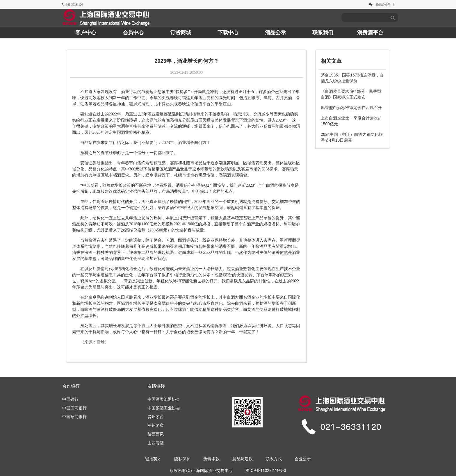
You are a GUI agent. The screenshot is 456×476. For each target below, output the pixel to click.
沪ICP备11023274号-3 (266, 470)
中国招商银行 (74, 417)
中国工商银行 (74, 408)
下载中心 (228, 33)
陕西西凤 (156, 434)
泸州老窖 (156, 425)
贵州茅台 (156, 417)
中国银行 (70, 399)
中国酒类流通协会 (164, 399)
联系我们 (323, 33)
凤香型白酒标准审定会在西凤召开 (351, 108)
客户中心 (86, 33)
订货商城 (181, 33)
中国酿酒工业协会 (164, 408)
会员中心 (133, 33)
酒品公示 (275, 33)
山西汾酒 (156, 443)
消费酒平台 (370, 33)
